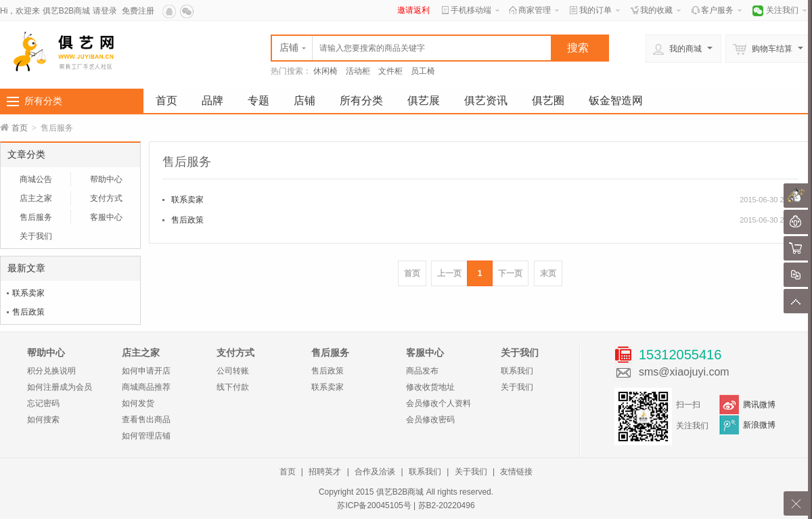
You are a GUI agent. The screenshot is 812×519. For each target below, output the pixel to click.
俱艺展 (424, 100)
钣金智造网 (616, 100)
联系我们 (517, 371)
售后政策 (28, 312)
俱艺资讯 (486, 100)
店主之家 (36, 198)
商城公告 (36, 179)
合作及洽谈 (375, 472)
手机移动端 (471, 10)
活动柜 (358, 71)
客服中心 (106, 217)
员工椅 (423, 71)
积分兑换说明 (51, 371)
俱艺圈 (548, 100)
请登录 (105, 11)
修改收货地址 (430, 387)
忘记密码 (43, 403)
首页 (166, 100)
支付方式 (106, 198)
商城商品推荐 (146, 387)
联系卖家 (28, 293)
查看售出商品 (146, 420)
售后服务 (36, 217)
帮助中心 (106, 179)
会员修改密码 (430, 420)
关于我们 (36, 236)
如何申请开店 (146, 371)
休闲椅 (325, 71)
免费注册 (138, 11)
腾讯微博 (759, 405)
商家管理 (535, 10)
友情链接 (516, 472)
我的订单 (595, 10)
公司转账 (233, 371)
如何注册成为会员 (60, 387)
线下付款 (233, 387)
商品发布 (422, 371)
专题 (258, 100)
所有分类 (43, 101)
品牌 (212, 100)
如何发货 (138, 403)
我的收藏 (656, 10)
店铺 (304, 100)
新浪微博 (759, 425)
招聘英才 (325, 472)
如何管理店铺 (146, 436)
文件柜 (390, 71)
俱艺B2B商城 (67, 11)
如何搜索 (43, 420)
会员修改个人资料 (438, 403)
